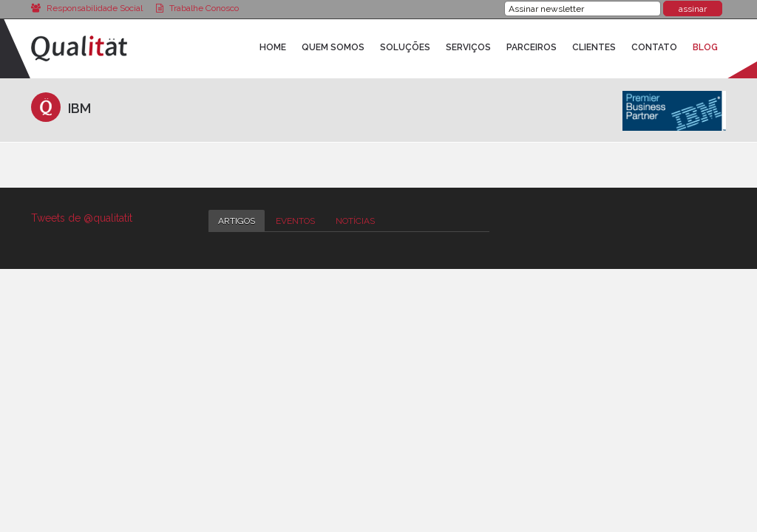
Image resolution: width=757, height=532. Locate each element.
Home (273, 47)
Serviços (468, 47)
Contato (654, 47)
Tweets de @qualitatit (82, 218)
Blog (705, 47)
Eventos (295, 221)
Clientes (594, 47)
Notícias (355, 221)
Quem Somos (333, 47)
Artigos (237, 221)
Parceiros (532, 47)
